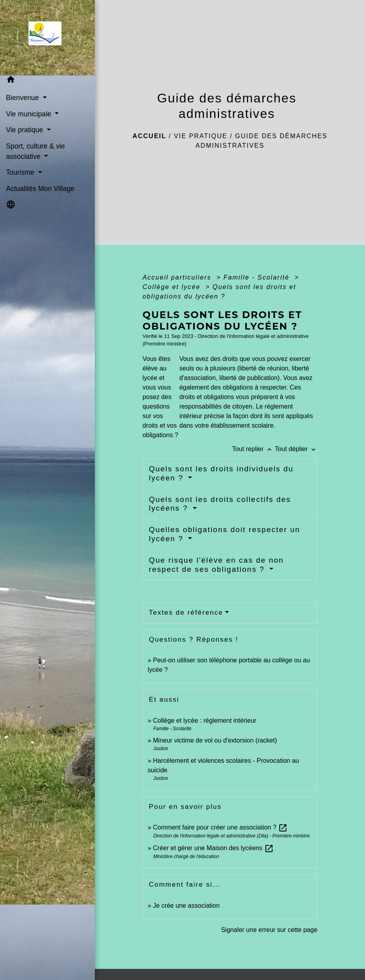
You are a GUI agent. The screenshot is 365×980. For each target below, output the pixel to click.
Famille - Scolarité (257, 277)
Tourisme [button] (21, 172)
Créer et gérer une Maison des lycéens (213, 848)
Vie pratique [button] (25, 130)
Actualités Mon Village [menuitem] (40, 189)
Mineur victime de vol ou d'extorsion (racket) (215, 740)
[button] (47, 81)
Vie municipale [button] (30, 114)
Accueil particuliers (178, 277)
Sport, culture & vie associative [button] (36, 151)
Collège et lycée (173, 287)
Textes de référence (186, 612)
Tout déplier (296, 449)
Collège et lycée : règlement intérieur (205, 721)
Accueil (149, 136)
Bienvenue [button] (23, 98)
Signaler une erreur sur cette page (269, 930)
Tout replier (254, 449)
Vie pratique (201, 136)
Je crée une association (186, 906)
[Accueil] (47, 36)
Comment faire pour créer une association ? (221, 827)
